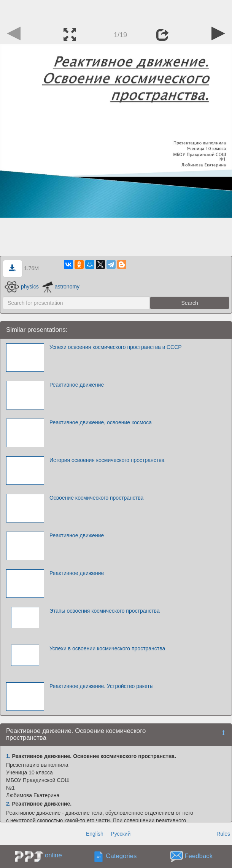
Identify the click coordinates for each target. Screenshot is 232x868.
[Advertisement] (116, 11)
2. (8, 804)
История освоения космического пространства (107, 460)
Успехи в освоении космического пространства (107, 648)
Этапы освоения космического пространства (105, 611)
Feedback (199, 856)
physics (22, 287)
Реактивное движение (77, 385)
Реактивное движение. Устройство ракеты (102, 686)
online (53, 855)
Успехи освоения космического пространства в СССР (116, 347)
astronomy (61, 287)
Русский (121, 834)
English (95, 834)
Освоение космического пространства (96, 498)
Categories (121, 856)
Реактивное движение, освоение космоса (101, 422)
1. (8, 756)
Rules (223, 834)
